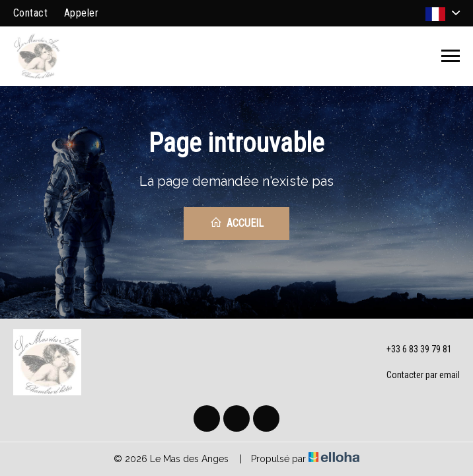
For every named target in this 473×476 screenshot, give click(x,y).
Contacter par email (416, 376)
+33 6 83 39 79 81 (412, 350)
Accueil (237, 223)
